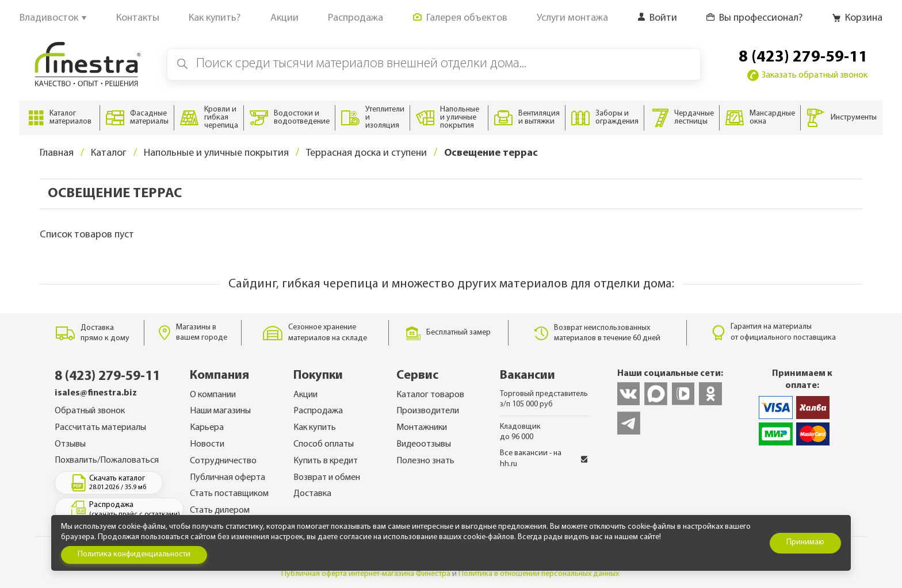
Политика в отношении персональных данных (539, 574)
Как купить (315, 428)
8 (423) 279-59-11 (803, 57)
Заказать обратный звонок (807, 75)
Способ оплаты (324, 444)
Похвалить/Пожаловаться (107, 460)
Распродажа (318, 411)
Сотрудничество (223, 461)
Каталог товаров (430, 395)
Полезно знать (425, 461)
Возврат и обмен (327, 478)
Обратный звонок (90, 411)
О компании (213, 395)
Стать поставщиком (229, 494)
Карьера (207, 428)
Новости (207, 444)
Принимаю (805, 542)
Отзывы (70, 444)
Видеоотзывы (424, 444)
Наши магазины (220, 411)
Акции (305, 395)
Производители (428, 411)
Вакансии (528, 376)
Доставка (312, 494)
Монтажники (422, 428)
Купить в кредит (326, 461)
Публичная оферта (228, 478)
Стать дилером (220, 510)
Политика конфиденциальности (134, 554)
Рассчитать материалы (100, 428)
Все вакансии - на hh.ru (544, 458)
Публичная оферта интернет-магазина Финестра (366, 574)
